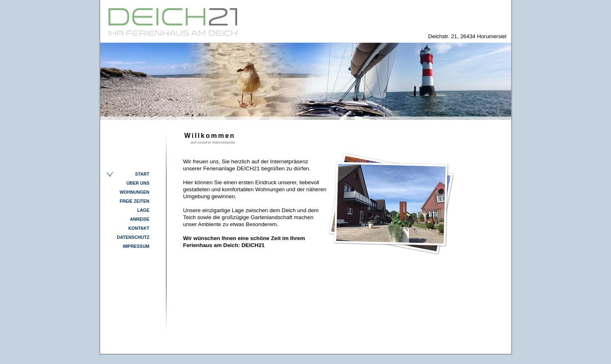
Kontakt (139, 228)
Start (142, 174)
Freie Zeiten (134, 201)
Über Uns (138, 183)
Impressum (136, 246)
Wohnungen (134, 192)
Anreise (139, 219)
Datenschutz (133, 237)
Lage (143, 210)
